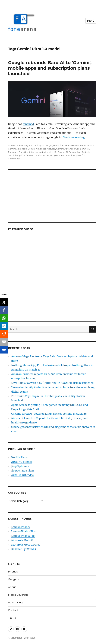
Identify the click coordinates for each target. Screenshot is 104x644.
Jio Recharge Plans (23, 471)
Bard (64, 145)
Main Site (14, 564)
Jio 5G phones (20, 466)
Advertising (15, 602)
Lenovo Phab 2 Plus (23, 531)
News (56, 145)
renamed (28, 124)
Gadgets (13, 579)
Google (49, 145)
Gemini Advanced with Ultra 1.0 (40, 152)
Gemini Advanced (17, 149)
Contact (13, 610)
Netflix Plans (19, 457)
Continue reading (74, 137)
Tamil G (12, 145)
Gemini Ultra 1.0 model (37, 155)
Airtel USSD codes (22, 475)
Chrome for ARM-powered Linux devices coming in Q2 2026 (49, 414)
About (12, 587)
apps (41, 145)
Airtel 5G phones (22, 462)
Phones (13, 572)
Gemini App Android (79, 152)
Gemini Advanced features (41, 149)
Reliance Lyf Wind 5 (24, 549)
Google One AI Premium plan (65, 155)
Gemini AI (63, 152)
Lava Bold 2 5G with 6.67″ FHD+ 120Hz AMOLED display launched (52, 383)
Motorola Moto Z (22, 540)
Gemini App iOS (16, 155)
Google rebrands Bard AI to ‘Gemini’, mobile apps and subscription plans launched (50, 68)
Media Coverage (18, 595)
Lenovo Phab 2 (20, 527)
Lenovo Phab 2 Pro (23, 536)
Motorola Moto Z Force (26, 545)
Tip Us (12, 618)
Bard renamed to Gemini (81, 145)
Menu (91, 21)
